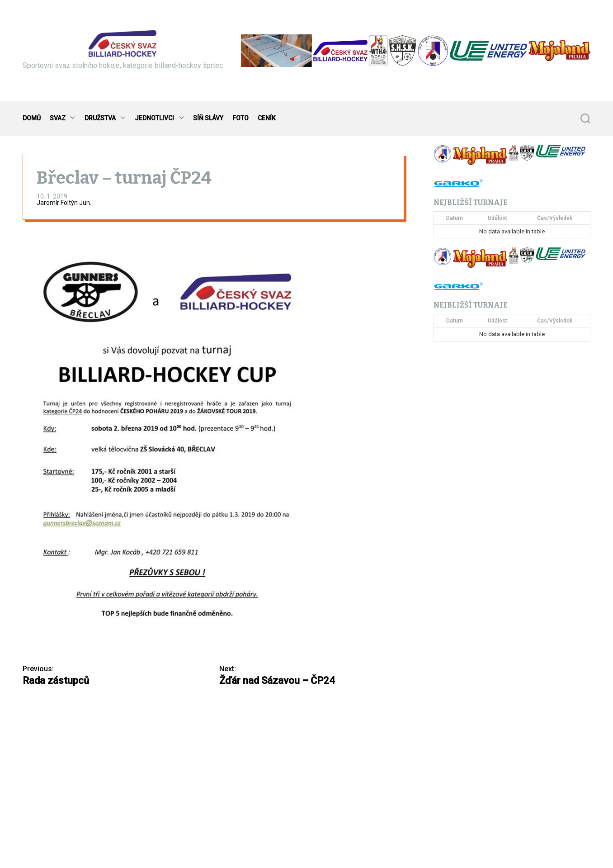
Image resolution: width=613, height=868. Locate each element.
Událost (497, 218)
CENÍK (267, 118)
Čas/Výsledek (555, 218)
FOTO (240, 118)
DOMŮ (32, 118)
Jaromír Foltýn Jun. (64, 203)
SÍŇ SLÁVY (208, 118)
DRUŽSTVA (105, 118)
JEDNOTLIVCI (159, 118)
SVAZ (63, 118)
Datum (455, 218)
